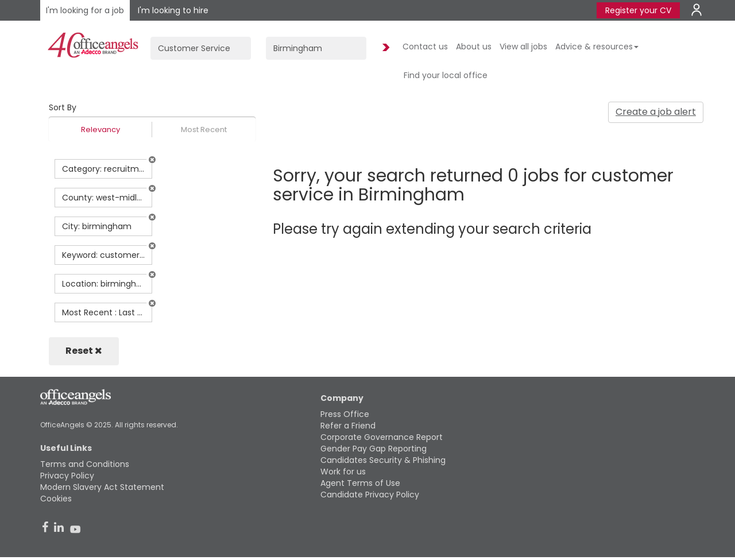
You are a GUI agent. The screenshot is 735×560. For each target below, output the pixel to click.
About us (474, 47)
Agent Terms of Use (360, 483)
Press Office (345, 414)
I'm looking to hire (173, 10)
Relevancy (100, 130)
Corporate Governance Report (382, 437)
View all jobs (523, 47)
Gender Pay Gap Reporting (374, 449)
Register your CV (638, 10)
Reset (84, 351)
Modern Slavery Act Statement (102, 487)
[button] (152, 160)
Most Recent (204, 130)
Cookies (56, 499)
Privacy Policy (67, 476)
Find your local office (446, 75)
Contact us (425, 47)
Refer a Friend (348, 426)
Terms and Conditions (85, 464)
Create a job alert (656, 112)
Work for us (343, 472)
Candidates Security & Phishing (383, 460)
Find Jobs (384, 48)
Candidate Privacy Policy (370, 495)
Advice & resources (597, 47)
